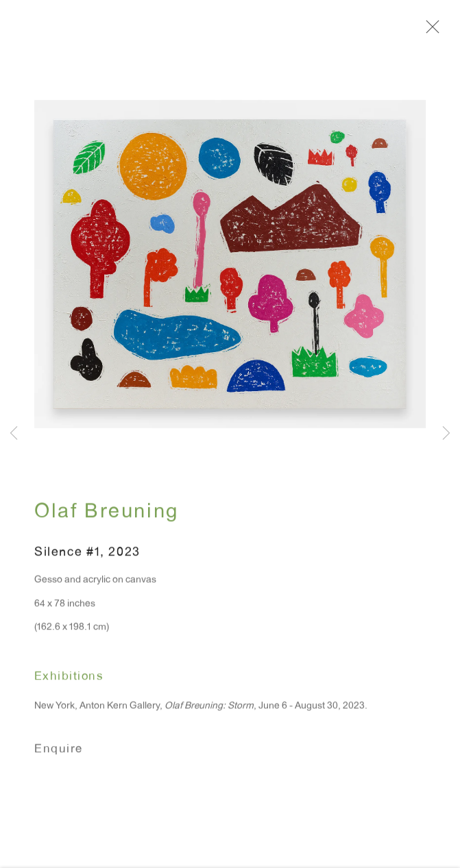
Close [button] (430, 31)
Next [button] (446, 434)
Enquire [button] (59, 753)
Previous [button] (14, 434)
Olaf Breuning (107, 516)
